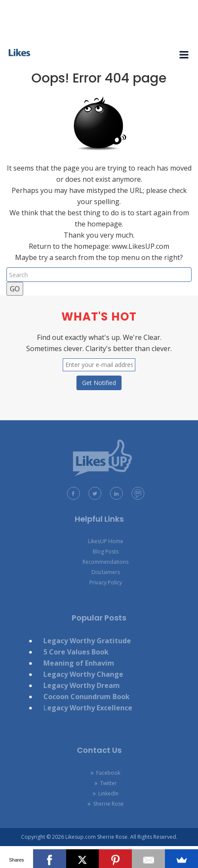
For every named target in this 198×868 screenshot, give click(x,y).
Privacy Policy (106, 582)
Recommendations (105, 562)
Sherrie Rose (106, 804)
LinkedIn (106, 793)
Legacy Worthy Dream (82, 685)
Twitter (106, 783)
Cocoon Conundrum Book (87, 697)
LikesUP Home (106, 541)
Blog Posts (106, 552)
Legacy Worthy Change (83, 674)
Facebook (105, 773)
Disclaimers (106, 572)
